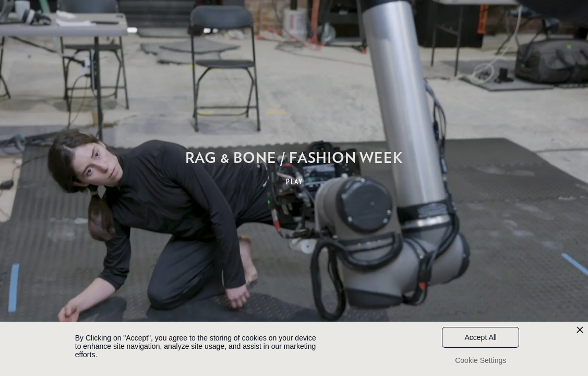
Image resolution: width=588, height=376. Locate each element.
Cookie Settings (481, 360)
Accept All (481, 337)
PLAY (295, 182)
